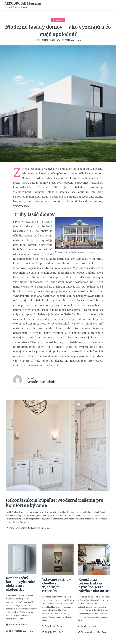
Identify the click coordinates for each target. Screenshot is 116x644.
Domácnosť (58, 20)
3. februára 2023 (66, 40)
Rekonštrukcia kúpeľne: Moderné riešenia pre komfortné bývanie (55, 503)
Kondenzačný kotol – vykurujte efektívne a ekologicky (20, 584)
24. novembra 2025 (17, 631)
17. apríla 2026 (37, 528)
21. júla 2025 (50, 632)
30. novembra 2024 (89, 632)
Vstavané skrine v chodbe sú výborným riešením (57, 585)
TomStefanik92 (87, 626)
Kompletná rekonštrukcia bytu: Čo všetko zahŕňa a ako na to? (94, 585)
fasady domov (93, 173)
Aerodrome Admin (45, 40)
